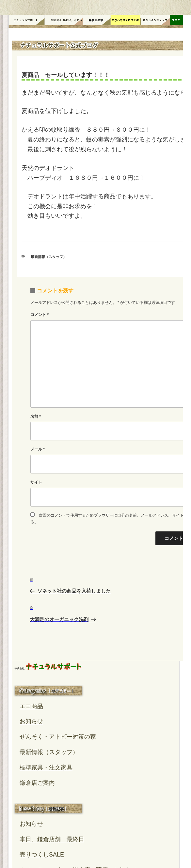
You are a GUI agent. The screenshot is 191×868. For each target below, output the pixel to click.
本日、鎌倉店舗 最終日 (52, 839)
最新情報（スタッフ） (49, 257)
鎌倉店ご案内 (37, 783)
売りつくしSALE (42, 855)
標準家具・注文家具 (46, 767)
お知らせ (31, 721)
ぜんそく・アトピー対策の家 (58, 737)
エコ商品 (31, 706)
